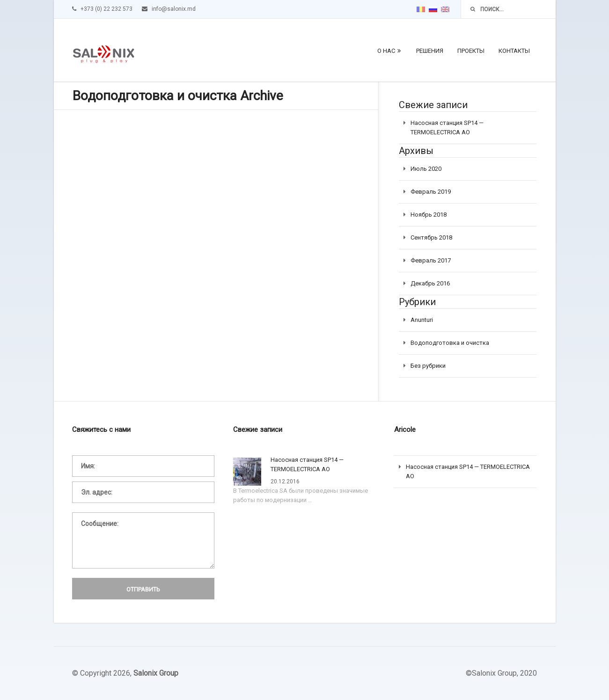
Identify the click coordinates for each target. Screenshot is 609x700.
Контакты (514, 51)
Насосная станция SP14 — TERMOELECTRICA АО (307, 464)
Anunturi (422, 320)
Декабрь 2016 (430, 283)
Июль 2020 (426, 169)
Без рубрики (428, 366)
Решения (430, 51)
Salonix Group (156, 673)
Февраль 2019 (431, 192)
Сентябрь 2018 (431, 237)
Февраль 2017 (431, 260)
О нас (386, 51)
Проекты (471, 51)
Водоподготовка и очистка (450, 343)
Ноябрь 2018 (429, 215)
